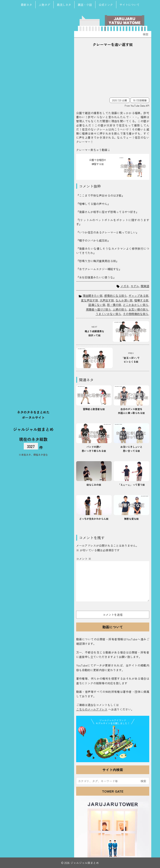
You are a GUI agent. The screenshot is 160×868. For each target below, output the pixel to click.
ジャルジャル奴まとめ (33, 429)
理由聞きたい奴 (93, 296)
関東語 (145, 286)
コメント (84, 559)
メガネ (125, 286)
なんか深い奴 (124, 300)
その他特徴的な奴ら (136, 314)
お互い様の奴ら (138, 309)
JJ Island (113, 743)
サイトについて (130, 5)
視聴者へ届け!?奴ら (98, 309)
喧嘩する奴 (141, 300)
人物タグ (44, 5)
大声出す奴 (107, 300)
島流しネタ (64, 5)
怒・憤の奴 (114, 305)
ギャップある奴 (138, 296)
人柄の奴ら (120, 309)
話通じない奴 (97, 305)
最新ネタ (26, 5)
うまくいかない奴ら (108, 314)
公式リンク (106, 5)
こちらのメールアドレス (92, 709)
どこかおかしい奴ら (136, 305)
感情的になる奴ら (116, 296)
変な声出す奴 (90, 300)
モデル (135, 286)
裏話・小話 (85, 5)
